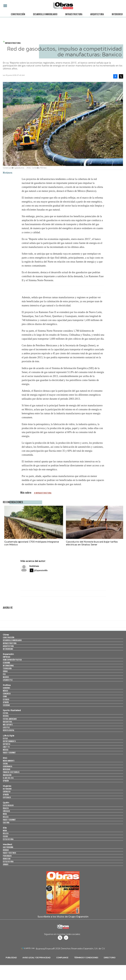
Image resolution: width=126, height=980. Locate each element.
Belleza (6, 817)
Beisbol (6, 716)
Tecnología (7, 668)
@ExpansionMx (41, 570)
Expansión (8, 654)
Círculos (6, 811)
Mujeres (6, 677)
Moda (5, 814)
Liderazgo (7, 791)
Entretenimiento (9, 741)
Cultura (6, 822)
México (5, 691)
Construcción (18, 14)
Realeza (6, 808)
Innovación (7, 775)
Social (5, 763)
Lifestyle (6, 727)
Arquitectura (97, 14)
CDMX (5, 696)
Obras (6, 635)
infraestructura (44, 493)
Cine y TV (6, 747)
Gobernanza (7, 766)
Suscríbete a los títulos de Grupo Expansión (63, 917)
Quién (6, 803)
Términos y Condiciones (86, 958)
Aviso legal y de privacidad (37, 958)
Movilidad (7, 769)
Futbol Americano (10, 719)
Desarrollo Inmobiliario (45, 14)
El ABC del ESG (8, 778)
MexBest (7, 844)
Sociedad (6, 705)
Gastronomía (8, 847)
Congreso (7, 694)
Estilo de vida (8, 839)
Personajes (7, 856)
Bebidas (6, 850)
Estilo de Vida (8, 861)
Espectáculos (8, 805)
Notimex (34, 566)
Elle (5, 828)
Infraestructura (74, 14)
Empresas (7, 657)
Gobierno (6, 688)
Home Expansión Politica (12, 660)
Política (7, 685)
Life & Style (9, 736)
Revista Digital (9, 730)
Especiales (7, 797)
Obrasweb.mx (66, 938)
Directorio (110, 958)
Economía (6, 663)
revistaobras (60, 938)
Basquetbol (7, 722)
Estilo (5, 738)
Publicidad (11, 958)
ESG (4, 674)
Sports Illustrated (12, 710)
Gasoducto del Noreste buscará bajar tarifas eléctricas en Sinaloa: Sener (92, 543)
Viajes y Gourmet (9, 753)
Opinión (6, 702)
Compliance (62, 958)
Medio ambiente (9, 761)
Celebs (5, 836)
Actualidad (7, 789)
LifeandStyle (8, 680)
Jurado (6, 864)
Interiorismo (118, 14)
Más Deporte (8, 725)
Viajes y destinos (9, 853)
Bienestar (7, 859)
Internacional (8, 665)
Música (6, 750)
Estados (6, 699)
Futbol (6, 713)
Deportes (7, 744)
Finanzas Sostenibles (11, 772)
